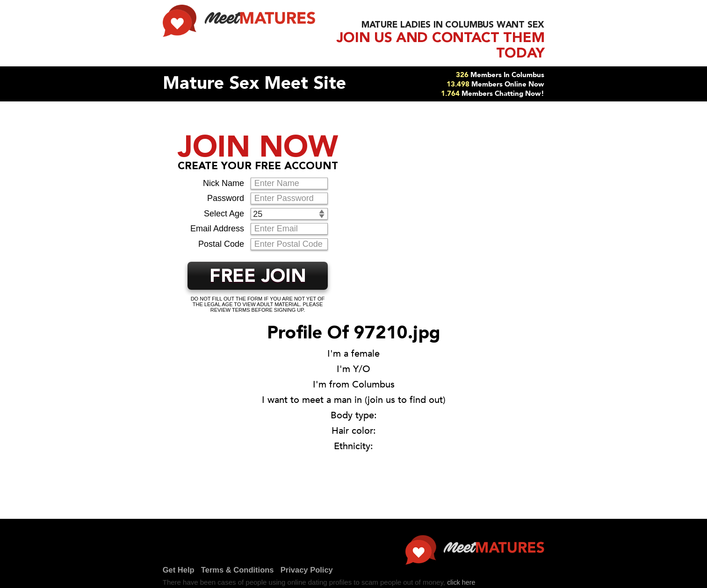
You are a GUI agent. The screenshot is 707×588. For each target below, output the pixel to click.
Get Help (67, 580)
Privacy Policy (214, 580)
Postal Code (221, 229)
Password (226, 183)
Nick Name (224, 168)
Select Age (224, 198)
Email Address (217, 213)
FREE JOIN (258, 262)
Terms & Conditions (135, 580)
